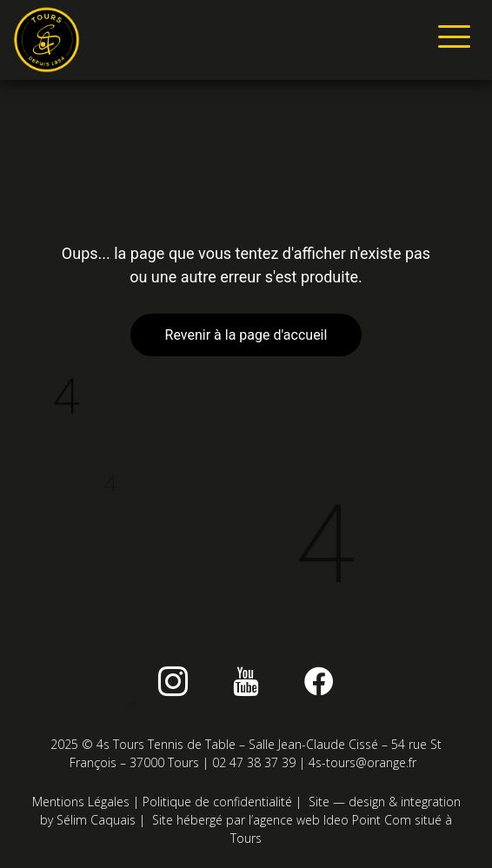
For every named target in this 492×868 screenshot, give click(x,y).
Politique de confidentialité (217, 802)
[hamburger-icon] (451, 40)
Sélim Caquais (96, 820)
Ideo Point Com (367, 820)
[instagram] (173, 681)
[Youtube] (246, 681)
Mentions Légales (81, 802)
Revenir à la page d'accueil (246, 335)
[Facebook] (319, 681)
